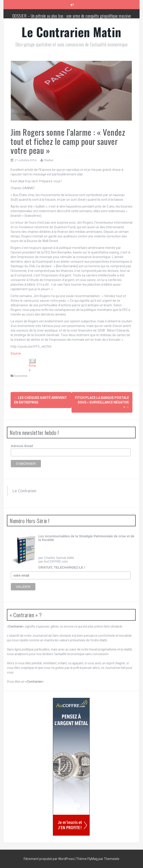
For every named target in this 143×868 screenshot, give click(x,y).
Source (16, 353)
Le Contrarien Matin (71, 32)
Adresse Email (22, 446)
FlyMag (93, 859)
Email (32, 365)
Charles (48, 160)
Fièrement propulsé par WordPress (49, 859)
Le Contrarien (24, 491)
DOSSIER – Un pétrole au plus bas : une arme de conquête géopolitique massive (72, 16)
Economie (21, 376)
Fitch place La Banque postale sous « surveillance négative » (102, 402)
